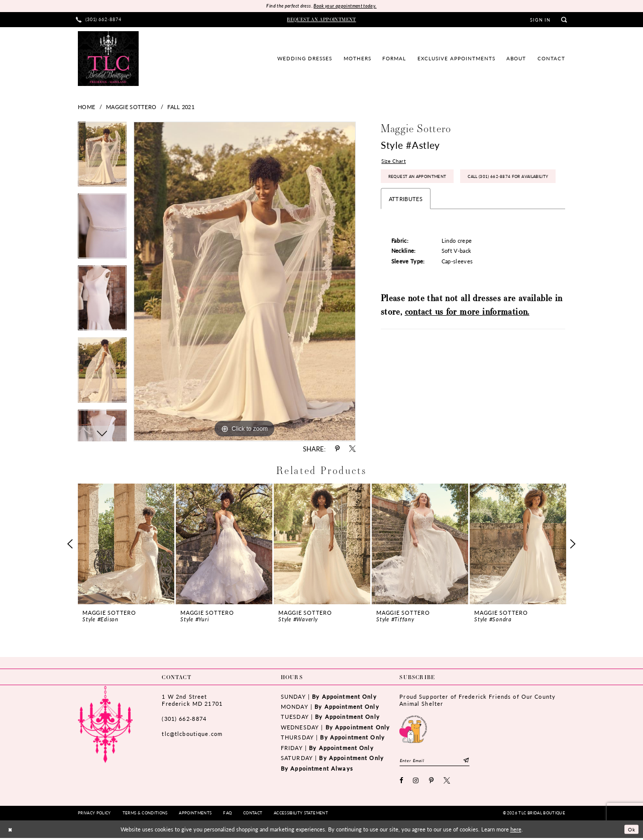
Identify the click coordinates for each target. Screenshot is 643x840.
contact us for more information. (467, 338)
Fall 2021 (181, 107)
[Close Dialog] (11, 831)
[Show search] (564, 20)
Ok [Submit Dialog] (630, 831)
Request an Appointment (421, 180)
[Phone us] (99, 20)
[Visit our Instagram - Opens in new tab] (416, 783)
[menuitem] (99, 20)
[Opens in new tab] (413, 729)
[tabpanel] (102, 158)
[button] (541, 21)
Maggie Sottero (131, 107)
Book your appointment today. (347, 7)
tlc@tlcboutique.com (192, 735)
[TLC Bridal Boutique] (108, 59)
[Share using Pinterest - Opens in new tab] (337, 450)
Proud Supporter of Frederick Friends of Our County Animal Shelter (477, 701)
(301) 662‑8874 (184, 719)
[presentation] (126, 544)
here (516, 831)
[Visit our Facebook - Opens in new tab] (401, 783)
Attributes (406, 225)
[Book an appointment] (322, 20)
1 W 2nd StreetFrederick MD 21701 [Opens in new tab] (192, 701)
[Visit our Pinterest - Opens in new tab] (432, 783)
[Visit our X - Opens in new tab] (447, 783)
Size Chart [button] (394, 162)
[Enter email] (438, 761)
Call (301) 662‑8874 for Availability (434, 202)
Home (86, 107)
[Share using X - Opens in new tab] (352, 450)
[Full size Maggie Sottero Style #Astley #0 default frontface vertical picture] (245, 282)
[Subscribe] (474, 761)
